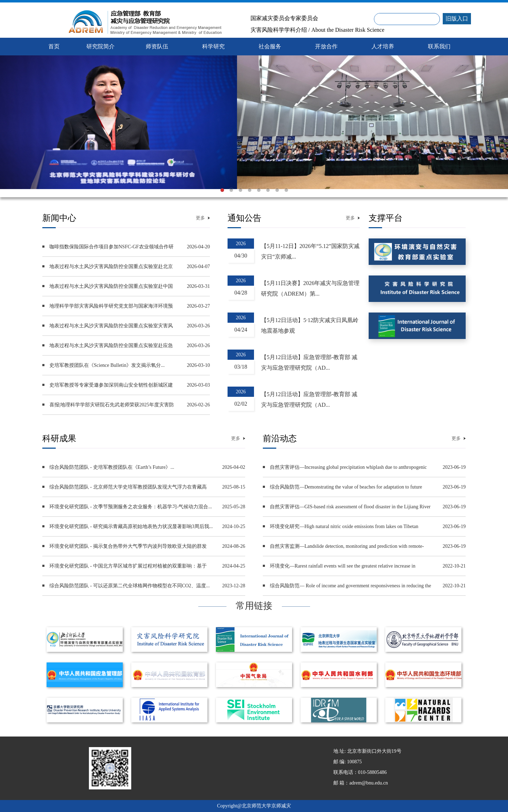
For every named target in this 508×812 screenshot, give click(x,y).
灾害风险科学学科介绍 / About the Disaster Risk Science (317, 30)
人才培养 (383, 46)
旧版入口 (457, 19)
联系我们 (439, 46)
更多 (200, 218)
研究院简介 (101, 46)
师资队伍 (157, 46)
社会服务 (270, 46)
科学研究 (213, 46)
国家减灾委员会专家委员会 (284, 18)
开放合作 (326, 46)
